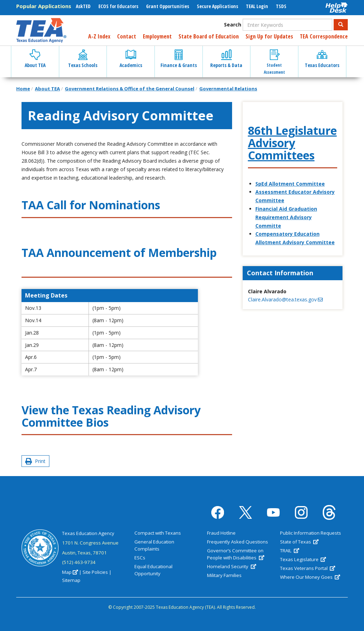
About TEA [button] (35, 59)
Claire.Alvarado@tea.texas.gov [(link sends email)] (285, 299)
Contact (127, 36)
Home (23, 89)
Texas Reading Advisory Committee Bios (111, 416)
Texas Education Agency (88, 533)
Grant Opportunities (168, 6)
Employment (157, 36)
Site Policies (95, 572)
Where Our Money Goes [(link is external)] (310, 577)
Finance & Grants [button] (179, 59)
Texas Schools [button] (83, 59)
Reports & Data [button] (226, 59)
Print (35, 461)
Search (233, 25)
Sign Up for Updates (269, 36)
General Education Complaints (154, 545)
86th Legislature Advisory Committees (292, 143)
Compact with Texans (158, 533)
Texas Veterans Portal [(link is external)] (308, 568)
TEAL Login (257, 6)
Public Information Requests (311, 533)
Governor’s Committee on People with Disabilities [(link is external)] (235, 554)
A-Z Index (99, 36)
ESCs (140, 558)
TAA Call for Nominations (91, 205)
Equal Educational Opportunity (153, 570)
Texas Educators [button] (322, 59)
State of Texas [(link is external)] (299, 542)
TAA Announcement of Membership (119, 253)
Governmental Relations (228, 89)
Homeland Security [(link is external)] (231, 566)
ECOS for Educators (118, 6)
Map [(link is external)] (70, 572)
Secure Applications (217, 6)
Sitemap (71, 580)
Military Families (224, 575)
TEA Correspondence (324, 36)
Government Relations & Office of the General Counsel (130, 89)
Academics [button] (131, 59)
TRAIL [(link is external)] (290, 551)
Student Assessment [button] (274, 62)
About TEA (47, 89)
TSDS (281, 6)
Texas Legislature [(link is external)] (303, 559)
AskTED (83, 6)
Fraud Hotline (221, 533)
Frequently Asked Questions (238, 542)
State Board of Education (209, 36)
